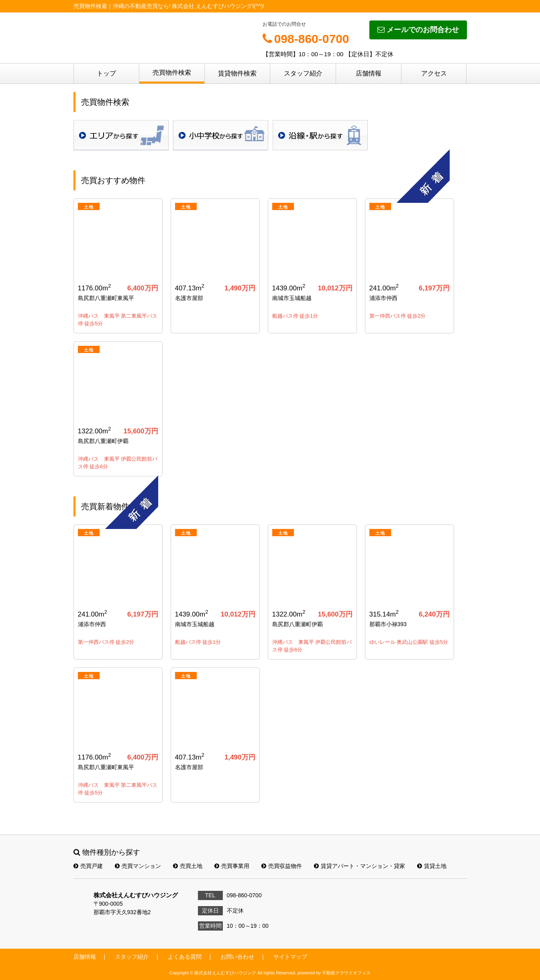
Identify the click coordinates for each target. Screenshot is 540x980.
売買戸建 (88, 866)
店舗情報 (369, 73)
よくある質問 (185, 957)
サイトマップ (290, 957)
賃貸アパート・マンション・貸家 (360, 866)
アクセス (434, 73)
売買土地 (188, 866)
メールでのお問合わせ (418, 30)
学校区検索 (221, 135)
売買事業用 (232, 866)
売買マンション (138, 866)
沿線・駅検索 (320, 135)
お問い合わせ (237, 957)
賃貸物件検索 (237, 73)
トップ (106, 73)
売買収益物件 (282, 866)
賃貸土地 (432, 866)
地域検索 (121, 135)
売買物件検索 (172, 72)
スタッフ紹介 (303, 73)
